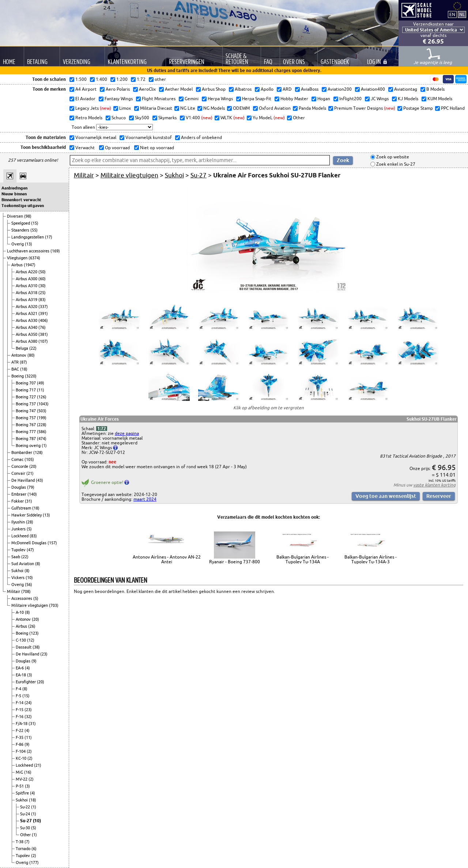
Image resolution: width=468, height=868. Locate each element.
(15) (35, 223)
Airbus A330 (27, 320)
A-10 (20, 612)
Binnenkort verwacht (21, 200)
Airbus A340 (27, 327)
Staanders (21, 230)
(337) (43, 307)
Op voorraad (117, 148)
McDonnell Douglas (29, 543)
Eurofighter (26, 682)
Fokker (18, 501)
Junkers (19, 529)
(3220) (31, 376)
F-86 (20, 744)
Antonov (19, 355)
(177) (34, 863)
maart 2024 (145, 499)
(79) (31, 487)
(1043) (43, 404)
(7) (27, 842)
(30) (42, 286)
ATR (16, 362)
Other (26, 835)
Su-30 (26, 828)
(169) (55, 251)
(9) (34, 661)
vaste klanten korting (434, 485)
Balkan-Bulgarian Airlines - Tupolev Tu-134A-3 (371, 559)
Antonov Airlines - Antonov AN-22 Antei (167, 559)
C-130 (21, 640)
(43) (39, 480)
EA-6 (20, 668)
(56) (29, 585)
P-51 (20, 786)
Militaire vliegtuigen (30, 605)
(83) (42, 300)
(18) (24, 369)
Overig (18, 244)
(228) (42, 425)
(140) (32, 494)
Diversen (16, 216)
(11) (41, 390)
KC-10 (22, 758)
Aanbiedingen (14, 188)
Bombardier (22, 452)
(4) (27, 668)
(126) (42, 397)
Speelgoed (21, 223)
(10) (29, 578)
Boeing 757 (26, 418)
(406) (43, 320)
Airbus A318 (27, 293)
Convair (19, 473)
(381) (43, 334)
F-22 (20, 730)
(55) (34, 230)
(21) (30, 473)
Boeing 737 (26, 404)
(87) (23, 362)
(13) (29, 244)
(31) (29, 501)
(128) (38, 452)
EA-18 (21, 675)
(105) (29, 459)
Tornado (24, 849)
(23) (44, 654)
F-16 (20, 717)
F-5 (19, 696)
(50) (42, 272)
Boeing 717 (26, 390)
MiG (20, 772)
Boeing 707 (26, 383)
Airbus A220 (27, 272)
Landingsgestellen (28, 237)
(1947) (30, 265)
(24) (28, 703)
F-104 (21, 751)
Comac (18, 459)
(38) (36, 647)
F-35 (20, 737)
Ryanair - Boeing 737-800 (235, 562)
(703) (54, 605)
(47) (30, 550)
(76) (42, 327)
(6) (34, 849)
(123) (34, 633)
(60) (42, 279)
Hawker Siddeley (27, 515)
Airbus (18, 265)
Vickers (18, 578)
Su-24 (26, 814)
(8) (38, 564)
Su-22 (26, 807)
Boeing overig (29, 446)
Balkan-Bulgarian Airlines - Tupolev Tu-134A (303, 559)
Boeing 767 (26, 425)
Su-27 (27, 821)
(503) (42, 411)
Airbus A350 (27, 334)
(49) (41, 383)
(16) (28, 772)
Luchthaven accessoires (29, 251)
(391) (43, 313)
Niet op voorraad (156, 148)
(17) (49, 237)
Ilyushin (19, 522)
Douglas (19, 487)
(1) (44, 446)
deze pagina (127, 433)
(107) (43, 341)
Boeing (18, 376)
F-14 (20, 703)
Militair (14, 591)
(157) (52, 543)
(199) (42, 418)
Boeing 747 (26, 411)
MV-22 (22, 779)
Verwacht (84, 148)
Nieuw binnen (14, 194)
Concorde (20, 466)
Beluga (22, 348)
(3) (30, 675)
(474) (42, 439)
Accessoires (22, 598)
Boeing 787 (26, 439)
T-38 (20, 842)
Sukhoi (18, 571)
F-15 (20, 710)
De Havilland (24, 480)
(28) (30, 522)
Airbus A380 (27, 341)
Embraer (19, 494)
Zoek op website (392, 157)
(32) (28, 717)
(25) (42, 293)
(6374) (34, 258)
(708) (26, 591)
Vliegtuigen (18, 258)
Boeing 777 (26, 432)
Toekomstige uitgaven (23, 206)
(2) (29, 751)
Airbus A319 (27, 300)
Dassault (24, 647)
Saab (16, 557)
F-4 (19, 689)
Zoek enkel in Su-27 (395, 164)
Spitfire (23, 793)
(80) (31, 355)
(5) (29, 529)
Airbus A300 (27, 279)
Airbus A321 (27, 313)
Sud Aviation (23, 564)
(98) (28, 216)
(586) (42, 432)
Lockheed (20, 536)
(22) (33, 348)
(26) (32, 626)
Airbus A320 (27, 307)
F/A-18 (22, 724)
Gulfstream (22, 508)
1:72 (102, 429)
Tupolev (19, 550)
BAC (16, 369)
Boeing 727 (26, 397)
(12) (31, 640)
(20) (33, 466)
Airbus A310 (27, 286)
